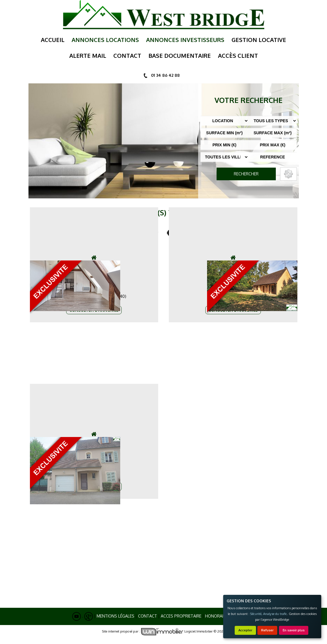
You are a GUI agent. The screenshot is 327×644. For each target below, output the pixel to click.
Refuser (267, 630)
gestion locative (259, 40)
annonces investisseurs (185, 40)
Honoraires (218, 616)
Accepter (245, 630)
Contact (148, 616)
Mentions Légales (115, 616)
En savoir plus (294, 630)
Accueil (53, 40)
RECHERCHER (246, 174)
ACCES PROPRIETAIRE (181, 616)
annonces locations (105, 40)
